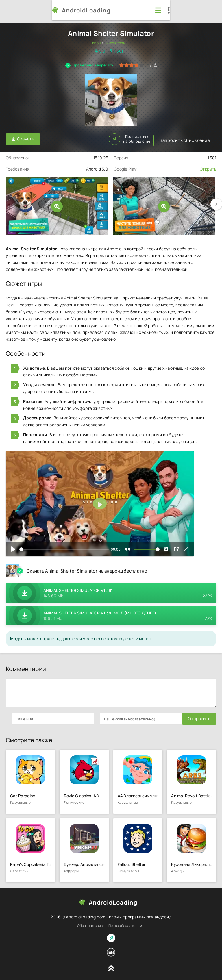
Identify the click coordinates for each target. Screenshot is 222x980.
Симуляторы (115, 43)
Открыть (208, 166)
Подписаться (195, 138)
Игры (97, 43)
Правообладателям (125, 923)
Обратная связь (91, 923)
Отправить (23, 716)
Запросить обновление (76, 138)
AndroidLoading (40, 10)
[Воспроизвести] (13, 546)
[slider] (64, 546)
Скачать (23, 138)
